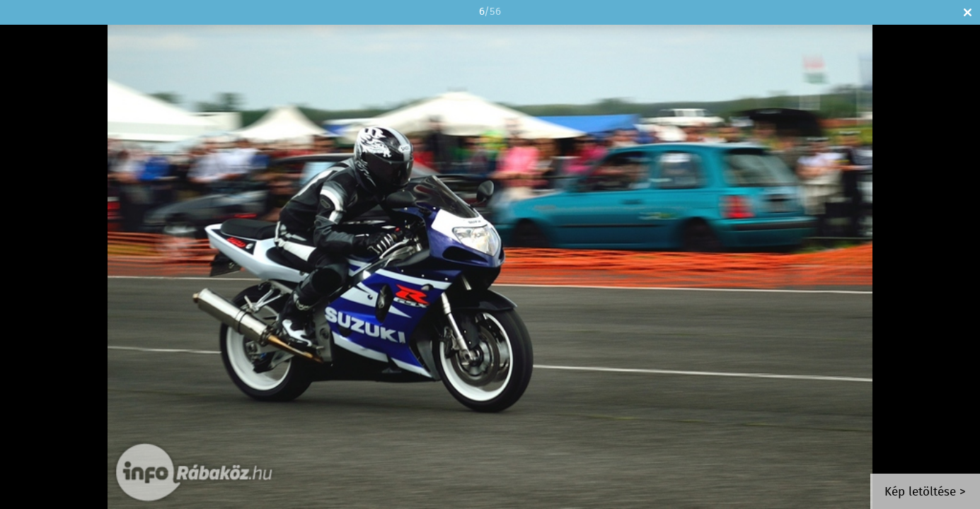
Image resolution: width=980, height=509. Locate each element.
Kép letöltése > (925, 492)
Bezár (968, 12)
